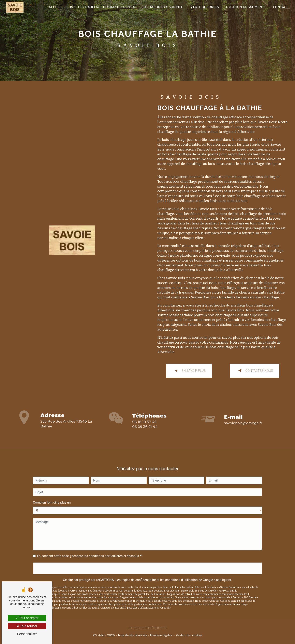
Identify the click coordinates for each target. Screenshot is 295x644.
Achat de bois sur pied (164, 7)
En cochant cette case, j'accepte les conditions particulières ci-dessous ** (90, 552)
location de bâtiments (246, 7)
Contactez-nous (255, 371)
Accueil (56, 7)
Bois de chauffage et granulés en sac (104, 7)
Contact (281, 7)
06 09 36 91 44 (145, 431)
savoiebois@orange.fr (243, 419)
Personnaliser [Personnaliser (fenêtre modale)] (27, 634)
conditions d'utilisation (181, 575)
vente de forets (205, 7)
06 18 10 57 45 (144, 426)
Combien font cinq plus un (52, 498)
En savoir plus (189, 371)
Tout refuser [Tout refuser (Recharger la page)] (27, 626)
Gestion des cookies (189, 635)
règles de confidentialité (139, 575)
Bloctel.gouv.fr (91, 603)
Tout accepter (27, 618)
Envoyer (147, 564)
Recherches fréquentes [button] (147, 628)
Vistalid (100, 635)
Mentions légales (161, 635)
